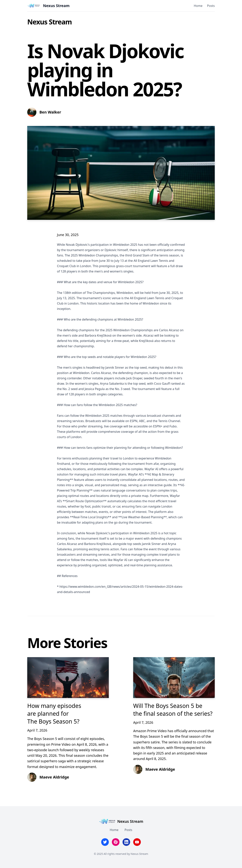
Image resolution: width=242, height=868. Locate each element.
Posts (211, 6)
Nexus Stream (49, 22)
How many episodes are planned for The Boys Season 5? (54, 714)
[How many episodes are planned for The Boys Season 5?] (68, 678)
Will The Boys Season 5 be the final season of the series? (173, 710)
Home (198, 6)
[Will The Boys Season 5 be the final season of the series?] (174, 678)
